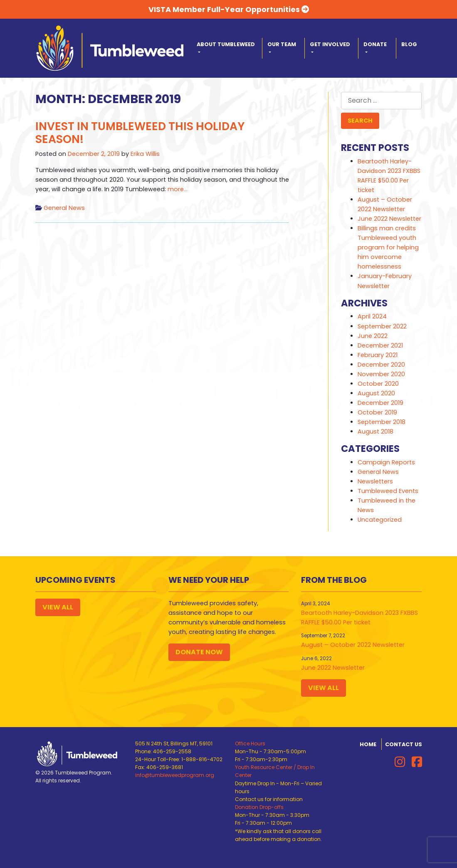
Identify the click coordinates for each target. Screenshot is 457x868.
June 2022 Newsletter (389, 219)
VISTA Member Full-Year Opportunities (229, 9)
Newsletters (375, 481)
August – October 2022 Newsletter (353, 645)
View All (58, 607)
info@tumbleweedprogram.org (175, 775)
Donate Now (199, 652)
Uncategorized (380, 520)
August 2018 (375, 432)
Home (368, 744)
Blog (409, 44)
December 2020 (381, 365)
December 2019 (380, 403)
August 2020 (376, 393)
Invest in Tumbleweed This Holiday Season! (140, 133)
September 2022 (382, 326)
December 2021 (380, 345)
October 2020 (378, 384)
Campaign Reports (386, 462)
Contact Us (404, 744)
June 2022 (373, 336)
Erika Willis (145, 154)
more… (177, 189)
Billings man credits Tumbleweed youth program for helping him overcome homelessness (388, 247)
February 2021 (378, 355)
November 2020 (381, 374)
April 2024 (372, 316)
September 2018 (382, 422)
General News (64, 208)
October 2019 (377, 412)
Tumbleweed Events (388, 491)
